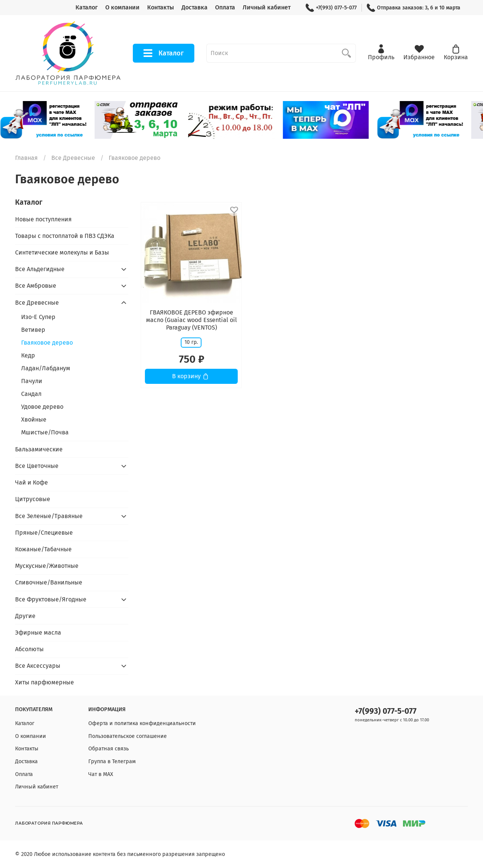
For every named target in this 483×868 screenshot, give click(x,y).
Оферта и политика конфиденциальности (142, 723)
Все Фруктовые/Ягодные (51, 599)
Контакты (161, 7)
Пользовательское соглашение (128, 736)
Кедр (28, 355)
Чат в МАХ (101, 774)
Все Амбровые (36, 286)
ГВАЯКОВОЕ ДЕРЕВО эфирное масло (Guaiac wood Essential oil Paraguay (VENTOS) (192, 320)
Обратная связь (108, 749)
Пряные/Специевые (44, 533)
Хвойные (34, 419)
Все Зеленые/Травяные (49, 516)
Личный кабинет (267, 7)
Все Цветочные (37, 466)
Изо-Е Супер (38, 317)
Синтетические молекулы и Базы (62, 252)
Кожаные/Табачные (43, 549)
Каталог (87, 7)
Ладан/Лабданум (46, 368)
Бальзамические (39, 449)
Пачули (32, 381)
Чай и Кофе (32, 482)
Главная (26, 158)
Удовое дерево (42, 407)
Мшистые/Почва (45, 432)
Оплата (225, 7)
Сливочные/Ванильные (49, 582)
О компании (122, 7)
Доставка (195, 7)
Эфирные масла (38, 633)
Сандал (31, 394)
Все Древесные (73, 158)
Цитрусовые (33, 499)
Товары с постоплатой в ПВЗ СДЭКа (65, 236)
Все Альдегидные (40, 269)
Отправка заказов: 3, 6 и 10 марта (414, 8)
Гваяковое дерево (47, 343)
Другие (25, 616)
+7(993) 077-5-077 (331, 8)
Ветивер (33, 330)
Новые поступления (43, 219)
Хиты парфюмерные (45, 682)
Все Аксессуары (38, 666)
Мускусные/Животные (47, 566)
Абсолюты (29, 649)
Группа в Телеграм (112, 761)
